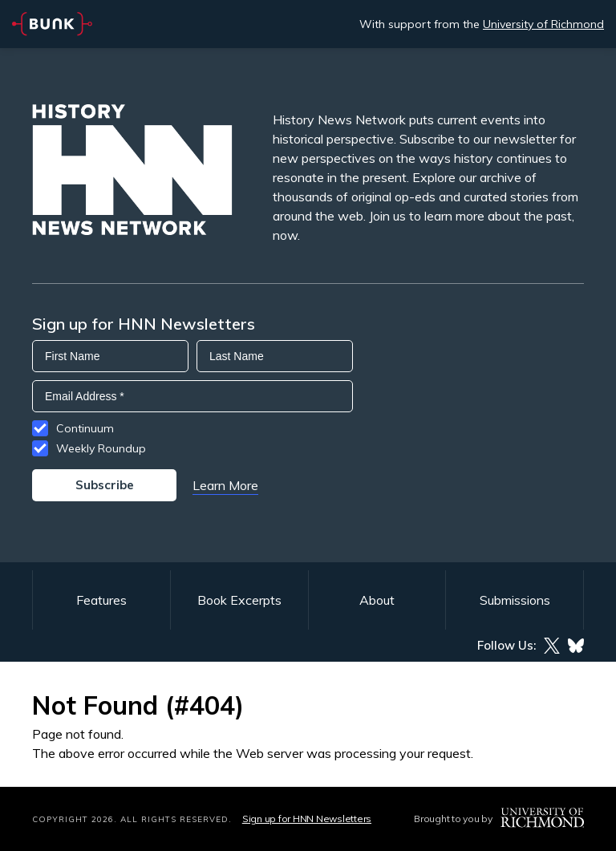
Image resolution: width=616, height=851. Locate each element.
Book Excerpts (239, 600)
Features (101, 600)
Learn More (225, 485)
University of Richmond (543, 24)
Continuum (85, 428)
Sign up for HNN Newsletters (307, 819)
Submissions (515, 600)
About (377, 600)
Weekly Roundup (101, 448)
